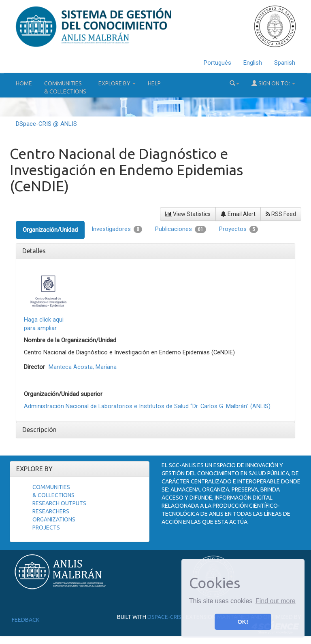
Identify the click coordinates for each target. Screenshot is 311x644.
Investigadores (117, 229)
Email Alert (238, 214)
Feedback (26, 620)
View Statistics (188, 214)
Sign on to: (273, 83)
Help (154, 83)
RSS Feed (281, 214)
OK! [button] (243, 622)
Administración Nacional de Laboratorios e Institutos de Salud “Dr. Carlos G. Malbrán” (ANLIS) (147, 406)
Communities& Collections (65, 87)
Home (24, 83)
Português (217, 63)
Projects (46, 527)
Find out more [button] (276, 601)
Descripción (39, 430)
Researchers (51, 511)
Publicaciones (181, 229)
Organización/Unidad (50, 230)
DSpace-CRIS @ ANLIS (46, 124)
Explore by (117, 83)
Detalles (34, 251)
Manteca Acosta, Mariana (83, 367)
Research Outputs (59, 503)
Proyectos (239, 229)
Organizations (54, 519)
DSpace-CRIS (164, 617)
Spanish (285, 63)
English (253, 63)
